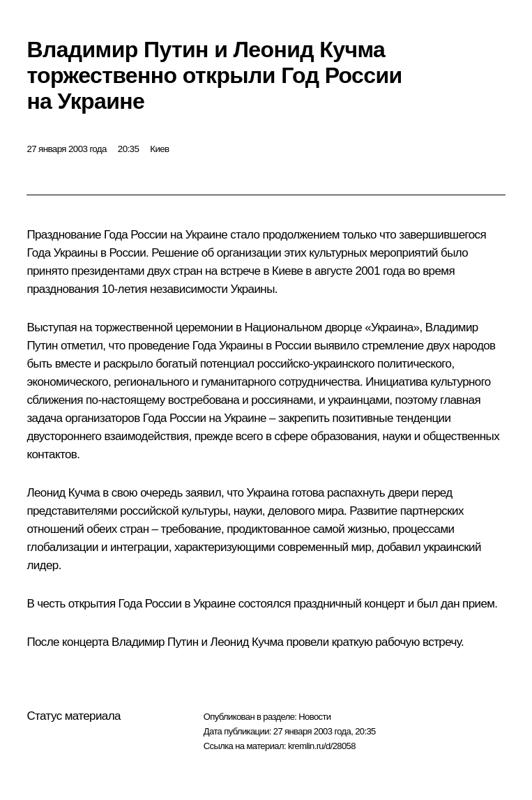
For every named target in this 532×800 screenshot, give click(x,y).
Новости (314, 717)
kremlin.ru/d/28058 (322, 746)
